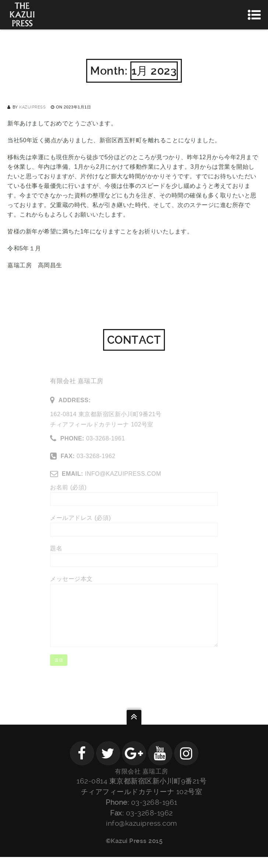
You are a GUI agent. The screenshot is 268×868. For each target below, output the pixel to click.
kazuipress (32, 107)
